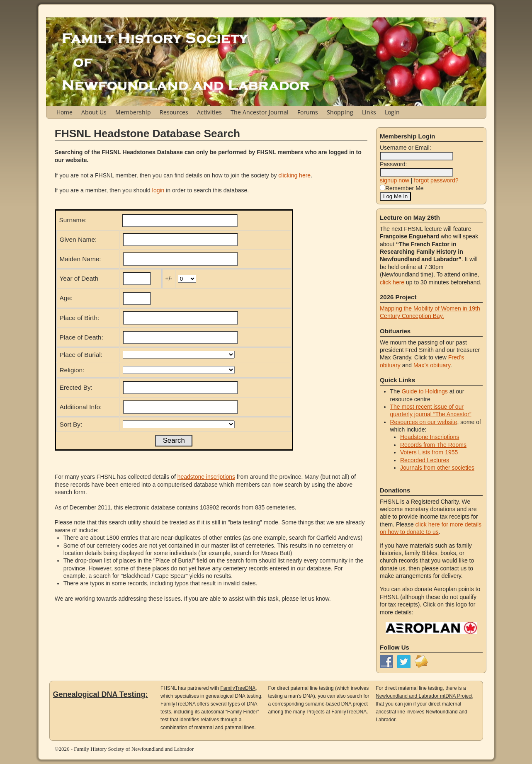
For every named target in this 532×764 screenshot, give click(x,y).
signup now (395, 180)
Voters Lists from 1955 (429, 452)
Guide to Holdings (425, 391)
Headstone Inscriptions (430, 437)
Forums (308, 112)
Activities (209, 112)
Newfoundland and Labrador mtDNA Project (424, 696)
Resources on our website (424, 422)
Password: (393, 164)
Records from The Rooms (433, 445)
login (158, 190)
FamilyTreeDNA (238, 688)
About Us (94, 112)
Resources (174, 112)
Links (369, 112)
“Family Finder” (242, 712)
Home (64, 112)
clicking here (294, 175)
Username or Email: (406, 148)
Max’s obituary (432, 365)
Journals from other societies (437, 468)
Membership (133, 112)
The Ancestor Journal (260, 112)
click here (392, 282)
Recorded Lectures (425, 460)
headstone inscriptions (206, 477)
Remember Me (402, 188)
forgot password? (436, 180)
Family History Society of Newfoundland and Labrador (134, 749)
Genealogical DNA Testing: (101, 694)
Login (392, 112)
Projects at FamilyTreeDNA (336, 712)
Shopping (340, 112)
